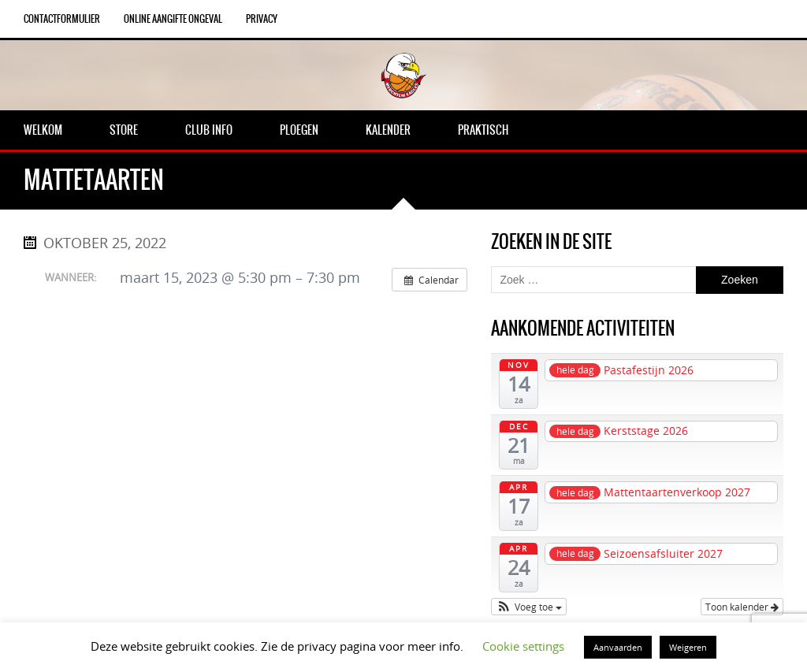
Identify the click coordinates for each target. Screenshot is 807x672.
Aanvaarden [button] (618, 647)
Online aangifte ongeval (173, 19)
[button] (529, 607)
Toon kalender (742, 607)
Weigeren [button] (688, 647)
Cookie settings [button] (523, 646)
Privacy (262, 19)
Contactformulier (62, 19)
